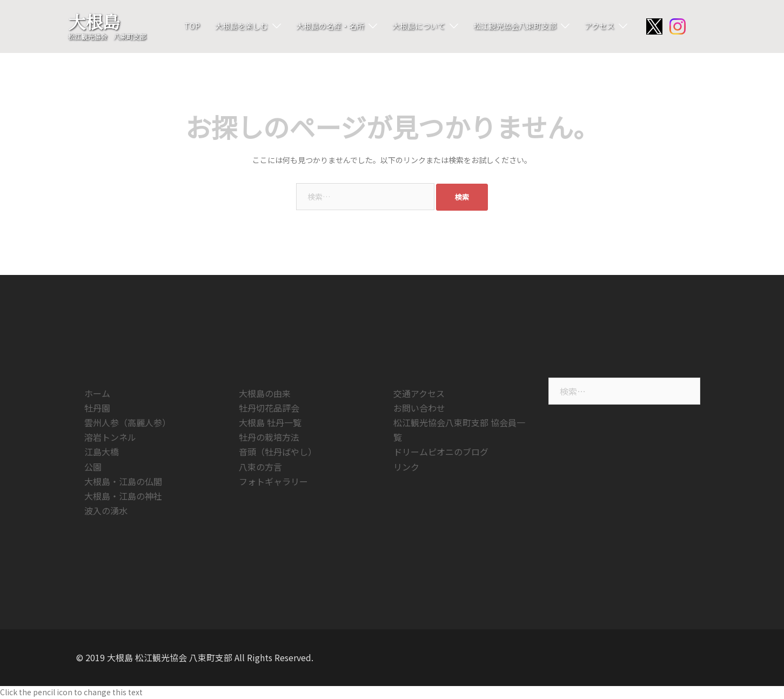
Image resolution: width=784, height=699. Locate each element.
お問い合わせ (419, 408)
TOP (192, 26)
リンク (406, 467)
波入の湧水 (106, 510)
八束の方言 (260, 467)
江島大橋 (102, 452)
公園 (93, 467)
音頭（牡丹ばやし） (278, 452)
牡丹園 (97, 408)
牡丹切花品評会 (269, 408)
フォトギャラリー (273, 481)
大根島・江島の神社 (123, 496)
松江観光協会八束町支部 (515, 26)
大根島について (419, 26)
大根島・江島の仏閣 (123, 481)
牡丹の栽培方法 (269, 437)
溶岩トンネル (110, 437)
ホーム (97, 393)
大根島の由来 (265, 393)
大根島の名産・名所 (330, 26)
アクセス (599, 26)
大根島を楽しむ (242, 26)
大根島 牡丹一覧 (270, 422)
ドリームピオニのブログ (441, 452)
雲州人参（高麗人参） (128, 422)
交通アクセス (419, 393)
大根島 (94, 21)
